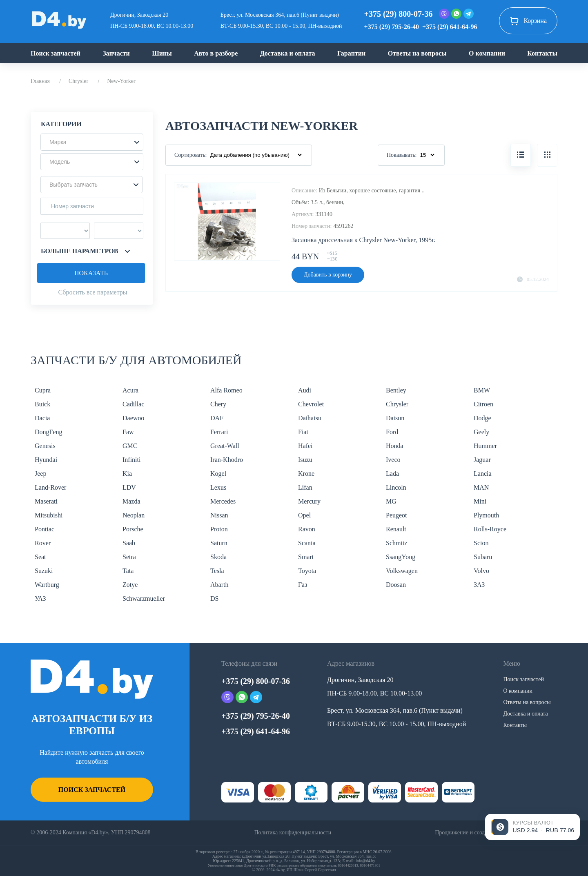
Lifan (305, 487)
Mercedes (223, 501)
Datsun (395, 418)
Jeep (40, 474)
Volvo (481, 571)
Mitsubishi (49, 515)
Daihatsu (310, 418)
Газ (303, 585)
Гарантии (351, 53)
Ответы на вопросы (417, 53)
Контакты (542, 53)
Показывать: (402, 155)
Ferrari (219, 432)
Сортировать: (190, 155)
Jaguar (482, 460)
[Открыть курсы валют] (532, 827)
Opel (304, 515)
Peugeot (396, 515)
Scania (307, 543)
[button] (92, 142)
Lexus (218, 487)
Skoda (218, 557)
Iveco (393, 460)
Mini (480, 501)
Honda (395, 446)
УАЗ (40, 598)
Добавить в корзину (328, 275)
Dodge (482, 418)
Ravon (307, 529)
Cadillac (133, 404)
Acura (130, 390)
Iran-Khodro (227, 460)
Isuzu (305, 460)
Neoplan (134, 515)
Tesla (217, 571)
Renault (396, 529)
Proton (219, 529)
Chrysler (78, 81)
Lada (392, 474)
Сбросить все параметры (92, 292)
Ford (392, 432)
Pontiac (45, 529)
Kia (127, 474)
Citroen (483, 404)
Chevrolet (311, 404)
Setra (129, 557)
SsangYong (401, 557)
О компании (487, 53)
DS (214, 598)
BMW (482, 390)
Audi (305, 390)
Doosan (396, 585)
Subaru (483, 557)
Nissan (219, 515)
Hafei (305, 446)
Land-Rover (50, 487)
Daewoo (133, 418)
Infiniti (131, 460)
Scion (481, 543)
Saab (129, 543)
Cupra (43, 390)
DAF (217, 418)
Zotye (130, 585)
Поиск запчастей (56, 53)
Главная (40, 81)
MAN (481, 487)
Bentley (396, 390)
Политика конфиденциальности (293, 833)
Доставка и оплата (288, 53)
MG (391, 501)
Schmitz (396, 543)
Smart (306, 557)
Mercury (309, 501)
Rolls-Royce (490, 529)
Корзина (528, 21)
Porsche (133, 529)
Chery (218, 404)
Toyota (307, 571)
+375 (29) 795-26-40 (392, 27)
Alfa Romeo (226, 390)
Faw (128, 432)
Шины (162, 53)
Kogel (218, 474)
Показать (91, 273)
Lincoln (396, 487)
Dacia (42, 418)
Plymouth (486, 515)
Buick (42, 404)
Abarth (219, 585)
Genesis (45, 446)
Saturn (219, 543)
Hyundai (46, 460)
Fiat (303, 432)
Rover (43, 543)
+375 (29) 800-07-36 (399, 14)
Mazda (131, 501)
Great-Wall (225, 446)
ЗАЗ (479, 585)
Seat (40, 557)
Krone (306, 474)
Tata (128, 571)
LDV (129, 487)
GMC (130, 446)
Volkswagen (402, 571)
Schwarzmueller (144, 598)
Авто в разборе (216, 53)
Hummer (485, 446)
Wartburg (47, 585)
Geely (481, 432)
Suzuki (44, 571)
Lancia (483, 474)
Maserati (46, 501)
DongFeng (49, 432)
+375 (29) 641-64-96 (450, 27)
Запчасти (116, 53)
